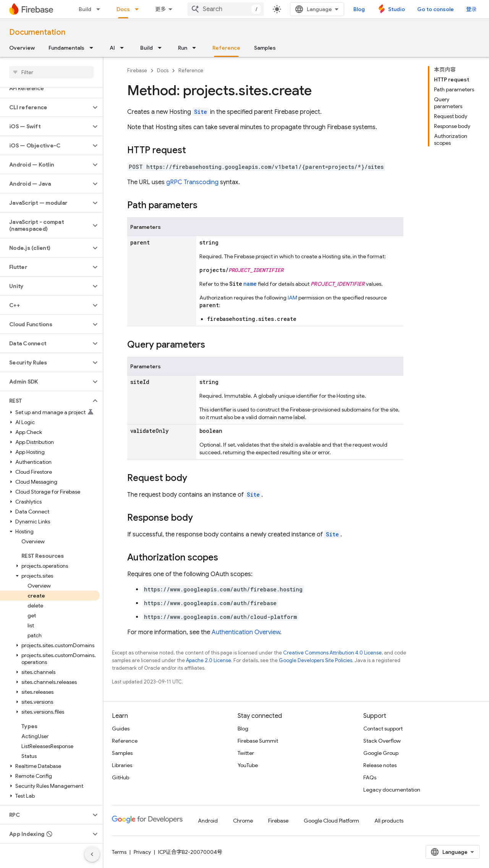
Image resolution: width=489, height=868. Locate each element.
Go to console (436, 9)
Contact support (383, 729)
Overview (22, 48)
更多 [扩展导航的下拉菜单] (160, 9)
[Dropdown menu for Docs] (139, 9)
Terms (119, 852)
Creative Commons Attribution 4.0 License (332, 653)
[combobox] (226, 9)
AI (112, 48)
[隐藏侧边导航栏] (92, 854)
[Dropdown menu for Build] (100, 9)
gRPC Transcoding (192, 182)
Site (201, 112)
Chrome (243, 821)
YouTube (248, 765)
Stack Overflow (382, 741)
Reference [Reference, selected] (226, 48)
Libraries (122, 765)
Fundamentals (66, 48)
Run (183, 48)
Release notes (380, 765)
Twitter (246, 753)
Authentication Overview (246, 632)
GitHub (121, 777)
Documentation (37, 32)
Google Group (381, 753)
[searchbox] (51, 72)
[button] (45, 107)
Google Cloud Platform (331, 821)
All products (389, 821)
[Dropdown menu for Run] (196, 48)
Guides (121, 729)
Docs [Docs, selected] (123, 9)
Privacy (142, 852)
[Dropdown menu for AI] (124, 48)
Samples (265, 48)
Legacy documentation (392, 790)
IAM (292, 298)
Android (208, 821)
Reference (191, 70)
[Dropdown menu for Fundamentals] (94, 48)
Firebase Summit (258, 741)
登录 (471, 9)
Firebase (137, 70)
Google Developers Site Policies (316, 660)
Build (85, 9)
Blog (359, 9)
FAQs (370, 777)
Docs (163, 70)
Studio (397, 9)
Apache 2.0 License (209, 660)
